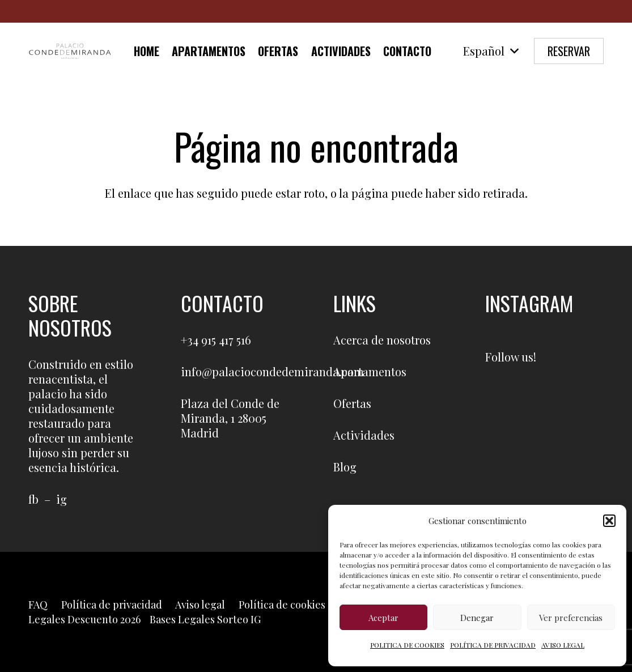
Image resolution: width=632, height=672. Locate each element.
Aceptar (383, 618)
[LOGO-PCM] (70, 51)
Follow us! (511, 357)
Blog (345, 467)
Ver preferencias (571, 618)
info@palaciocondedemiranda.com (272, 371)
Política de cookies (282, 605)
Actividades (364, 435)
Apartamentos (370, 371)
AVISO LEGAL (563, 645)
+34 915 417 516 (216, 340)
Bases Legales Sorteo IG (205, 619)
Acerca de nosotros (382, 340)
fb (33, 499)
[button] (609, 521)
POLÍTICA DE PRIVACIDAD (493, 645)
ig (61, 499)
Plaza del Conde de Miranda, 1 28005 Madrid (230, 418)
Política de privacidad (112, 605)
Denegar (477, 618)
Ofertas (352, 403)
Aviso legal (200, 605)
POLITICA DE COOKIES (407, 645)
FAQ (38, 605)
